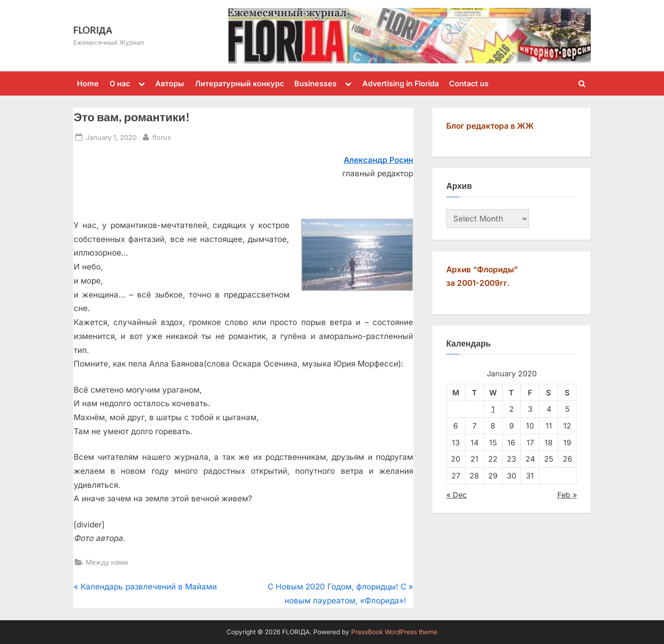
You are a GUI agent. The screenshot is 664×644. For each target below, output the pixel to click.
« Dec (456, 495)
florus (162, 136)
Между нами (107, 562)
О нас (120, 83)
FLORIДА (93, 30)
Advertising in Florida (401, 83)
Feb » (567, 495)
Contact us (469, 83)
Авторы (170, 83)
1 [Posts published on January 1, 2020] (493, 409)
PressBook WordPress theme (394, 632)
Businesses (315, 83)
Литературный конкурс (239, 83)
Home (88, 83)
